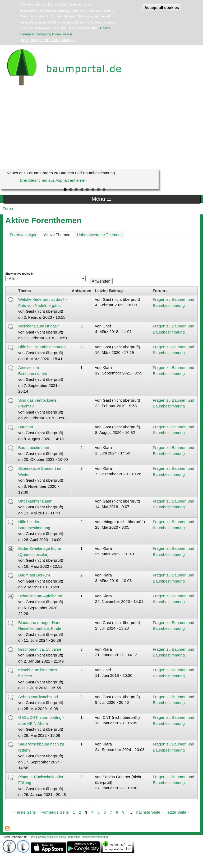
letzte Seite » (178, 812)
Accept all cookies (162, 8)
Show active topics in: (20, 274)
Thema (25, 291)
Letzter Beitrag (109, 291)
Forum (160, 291)
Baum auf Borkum (34, 575)
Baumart (26, 427)
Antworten (81, 291)
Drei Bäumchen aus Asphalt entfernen (53, 180)
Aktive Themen (59, 234)
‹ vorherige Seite (54, 812)
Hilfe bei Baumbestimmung (42, 347)
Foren (8, 208)
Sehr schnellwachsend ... (40, 697)
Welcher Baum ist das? (39, 326)
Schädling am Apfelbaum (40, 596)
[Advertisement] (101, 129)
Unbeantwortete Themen (99, 235)
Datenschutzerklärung (95, 837)
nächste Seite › (149, 812)
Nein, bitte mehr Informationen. (48, 40)
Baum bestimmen (34, 447)
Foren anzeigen (24, 235)
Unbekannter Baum (35, 501)
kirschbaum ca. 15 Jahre (40, 649)
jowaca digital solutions (51, 837)
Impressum (73, 837)
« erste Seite (25, 812)
